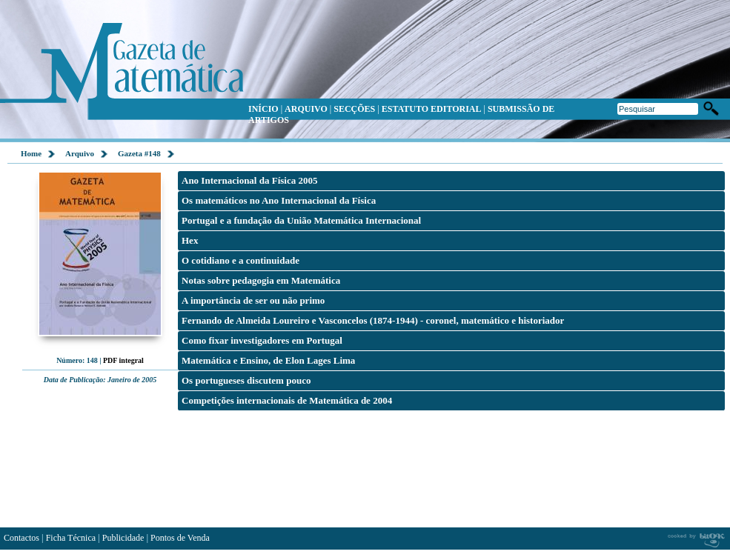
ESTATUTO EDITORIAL (432, 109)
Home (31, 153)
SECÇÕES (354, 109)
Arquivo (80, 153)
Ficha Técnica (71, 538)
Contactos (21, 538)
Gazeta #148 (139, 153)
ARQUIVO (306, 109)
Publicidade (123, 538)
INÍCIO (263, 109)
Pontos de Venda (180, 538)
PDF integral (123, 360)
